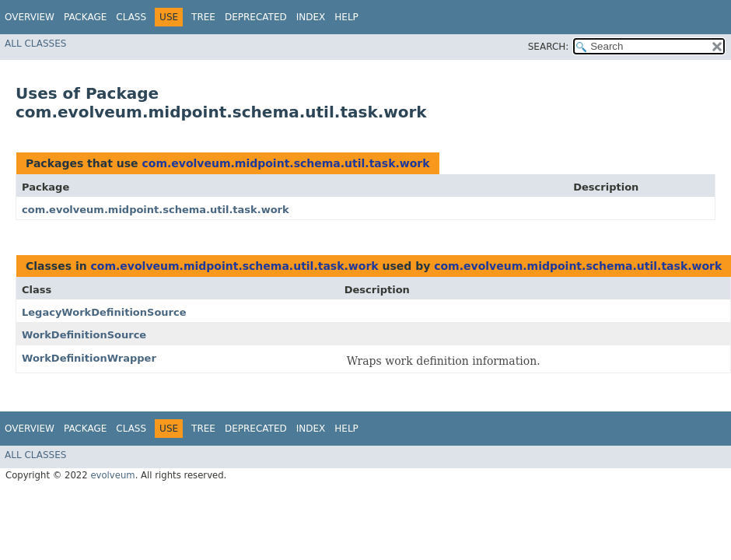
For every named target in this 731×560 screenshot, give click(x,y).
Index (311, 17)
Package (85, 17)
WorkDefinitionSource (84, 335)
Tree (203, 17)
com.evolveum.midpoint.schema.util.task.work (285, 163)
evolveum (112, 475)
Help (346, 17)
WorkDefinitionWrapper (89, 358)
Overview (30, 17)
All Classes (35, 44)
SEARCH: (549, 47)
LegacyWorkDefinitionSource (104, 312)
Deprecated (256, 17)
